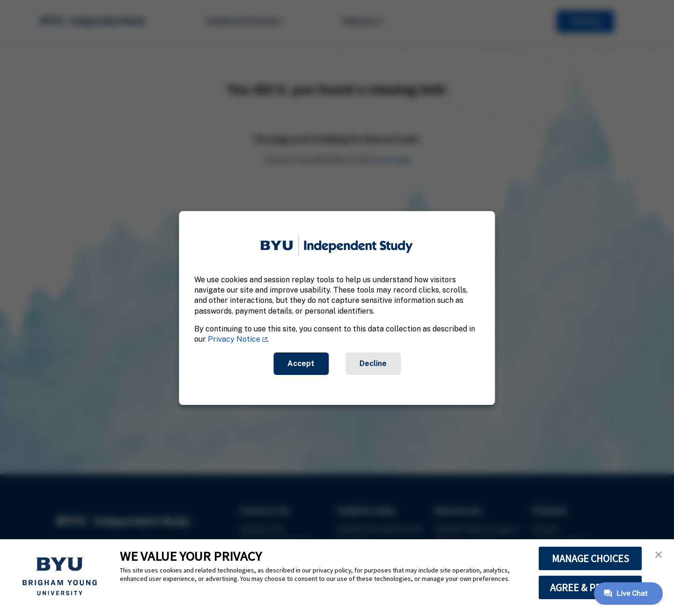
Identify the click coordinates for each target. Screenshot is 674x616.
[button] (659, 555)
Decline (373, 363)
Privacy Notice (234, 340)
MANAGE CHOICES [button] (590, 558)
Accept (301, 363)
